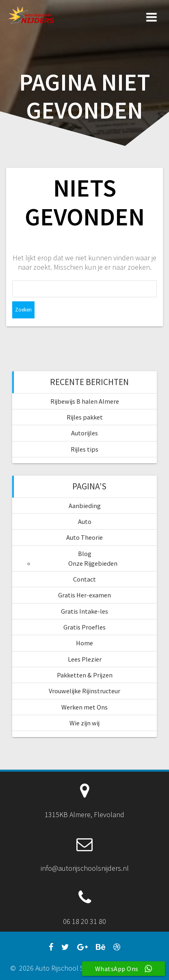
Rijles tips (84, 449)
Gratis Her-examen (84, 595)
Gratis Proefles (84, 627)
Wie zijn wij (84, 723)
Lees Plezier (85, 659)
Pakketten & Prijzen (85, 675)
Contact (84, 579)
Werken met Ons (84, 707)
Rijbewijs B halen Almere (85, 401)
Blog (85, 554)
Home (84, 643)
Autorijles (84, 433)
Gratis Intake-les (84, 611)
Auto (85, 521)
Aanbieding (85, 506)
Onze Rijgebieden (93, 563)
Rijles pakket (85, 417)
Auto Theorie (84, 537)
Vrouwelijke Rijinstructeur (84, 691)
